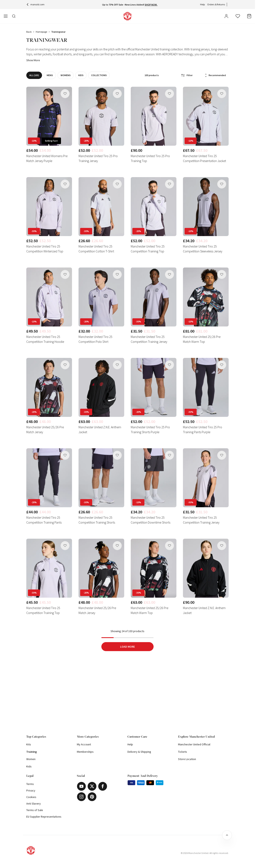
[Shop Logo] (127, 16)
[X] (92, 786)
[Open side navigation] (6, 16)
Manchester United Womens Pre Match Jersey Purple (47, 158)
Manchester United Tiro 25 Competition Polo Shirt (95, 339)
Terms (30, 784)
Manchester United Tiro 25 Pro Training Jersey (98, 158)
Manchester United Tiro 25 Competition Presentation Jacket (204, 158)
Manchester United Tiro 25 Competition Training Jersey (149, 339)
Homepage (41, 32)
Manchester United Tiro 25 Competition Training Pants (44, 520)
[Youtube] (81, 786)
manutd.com (35, 4)
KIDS (82, 75)
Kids (29, 766)
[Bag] (249, 16)
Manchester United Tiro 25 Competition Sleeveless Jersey (203, 249)
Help (202, 4)
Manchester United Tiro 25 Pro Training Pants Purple (203, 430)
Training (32, 752)
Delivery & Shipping (139, 752)
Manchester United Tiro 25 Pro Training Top (150, 158)
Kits (29, 744)
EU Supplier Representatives (44, 817)
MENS (51, 75)
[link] (49, 126)
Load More (127, 647)
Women (31, 759)
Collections (101, 75)
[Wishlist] (238, 16)
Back (29, 32)
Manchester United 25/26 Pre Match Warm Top (202, 339)
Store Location (187, 759)
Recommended (215, 75)
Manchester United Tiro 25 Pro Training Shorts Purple (150, 430)
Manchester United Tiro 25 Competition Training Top (148, 249)
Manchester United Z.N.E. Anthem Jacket (100, 430)
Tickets (183, 752)
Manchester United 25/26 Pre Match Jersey (45, 430)
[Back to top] (227, 835)
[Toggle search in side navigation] (14, 16)
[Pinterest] (92, 797)
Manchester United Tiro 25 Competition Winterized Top (45, 249)
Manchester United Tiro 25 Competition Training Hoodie (45, 339)
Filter (187, 75)
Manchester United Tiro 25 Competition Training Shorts (97, 520)
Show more (33, 60)
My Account (84, 744)
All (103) (36, 75)
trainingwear (58, 32)
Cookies (31, 797)
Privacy (31, 790)
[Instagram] (81, 797)
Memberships (85, 752)
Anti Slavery (34, 804)
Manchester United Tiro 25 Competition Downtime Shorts (151, 520)
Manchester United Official (194, 744)
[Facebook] (103, 786)
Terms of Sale (35, 810)
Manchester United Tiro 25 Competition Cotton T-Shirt (96, 249)
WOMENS (67, 75)
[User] (226, 17)
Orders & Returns (216, 4)
